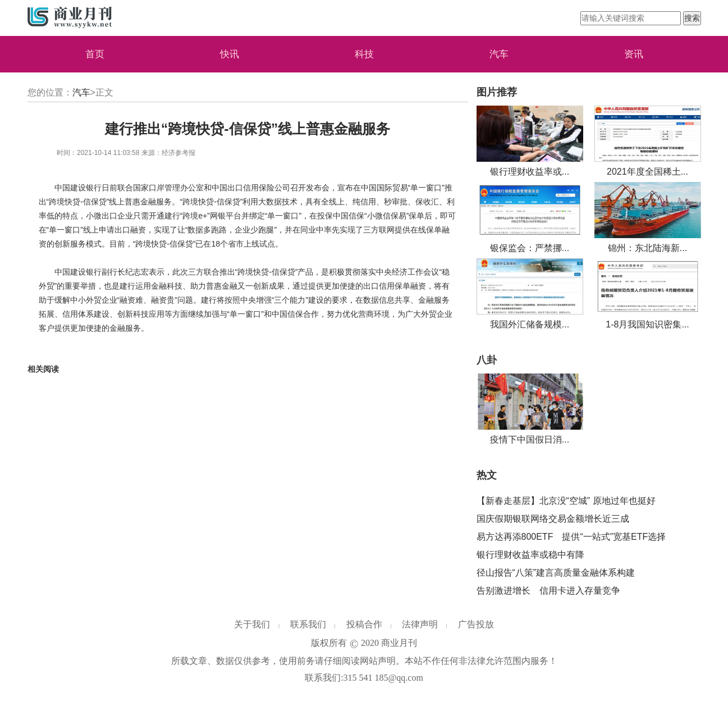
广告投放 (476, 624)
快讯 (230, 54)
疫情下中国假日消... (530, 439)
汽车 (499, 54)
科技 (364, 54)
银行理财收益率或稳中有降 (530, 555)
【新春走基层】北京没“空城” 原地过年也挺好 (566, 501)
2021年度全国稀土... (647, 172)
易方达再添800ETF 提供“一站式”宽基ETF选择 (571, 537)
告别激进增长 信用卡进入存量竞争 (548, 591)
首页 (95, 54)
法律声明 (420, 624)
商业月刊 (399, 643)
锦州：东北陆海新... (647, 248)
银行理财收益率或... (530, 172)
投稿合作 (364, 624)
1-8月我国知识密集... (647, 324)
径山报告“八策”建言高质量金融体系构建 (556, 573)
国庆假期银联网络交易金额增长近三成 (553, 519)
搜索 (692, 18)
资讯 (634, 54)
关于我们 (252, 624)
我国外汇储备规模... (530, 324)
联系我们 (308, 624)
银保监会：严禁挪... (530, 248)
